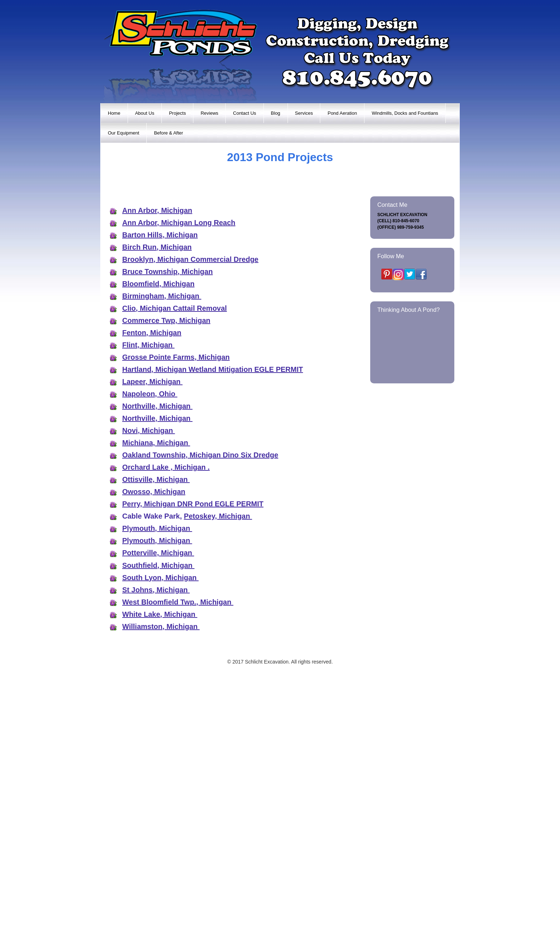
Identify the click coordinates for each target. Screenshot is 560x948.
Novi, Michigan (149, 688)
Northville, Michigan (157, 664)
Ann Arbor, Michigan (157, 468)
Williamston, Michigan (161, 884)
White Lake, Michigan (160, 872)
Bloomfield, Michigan (158, 542)
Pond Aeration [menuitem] (342, 113)
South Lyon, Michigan (160, 835)
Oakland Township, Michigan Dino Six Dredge (200, 713)
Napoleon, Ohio (150, 652)
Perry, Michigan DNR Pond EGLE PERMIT (193, 762)
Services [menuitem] (304, 113)
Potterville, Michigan (158, 811)
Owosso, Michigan (154, 749)
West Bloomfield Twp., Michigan (178, 860)
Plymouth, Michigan (157, 786)
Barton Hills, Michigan (160, 493)
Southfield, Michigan (158, 823)
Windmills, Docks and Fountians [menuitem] (405, 113)
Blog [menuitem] (276, 113)
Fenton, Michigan (152, 591)
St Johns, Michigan (156, 848)
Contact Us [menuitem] (244, 113)
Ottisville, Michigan (156, 737)
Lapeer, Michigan (152, 639)
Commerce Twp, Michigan (166, 578)
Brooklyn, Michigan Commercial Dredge (190, 517)
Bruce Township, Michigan (167, 529)
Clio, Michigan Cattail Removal (175, 566)
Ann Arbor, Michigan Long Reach (179, 480)
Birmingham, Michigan (162, 554)
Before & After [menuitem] (168, 133)
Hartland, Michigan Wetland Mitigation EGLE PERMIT (213, 627)
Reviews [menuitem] (209, 113)
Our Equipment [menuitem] (123, 133)
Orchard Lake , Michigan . (166, 725)
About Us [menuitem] (145, 113)
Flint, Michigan (148, 603)
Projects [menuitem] (177, 113)
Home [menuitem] (114, 113)
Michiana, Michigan (156, 701)
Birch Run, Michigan (157, 505)
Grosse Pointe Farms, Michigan (176, 615)
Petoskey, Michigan (218, 774)
